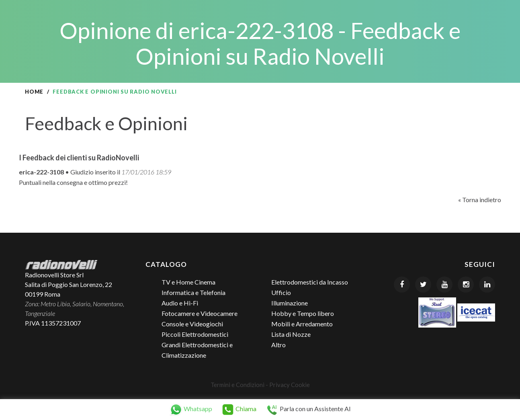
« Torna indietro (480, 200)
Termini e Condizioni (237, 385)
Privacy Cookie (290, 385)
